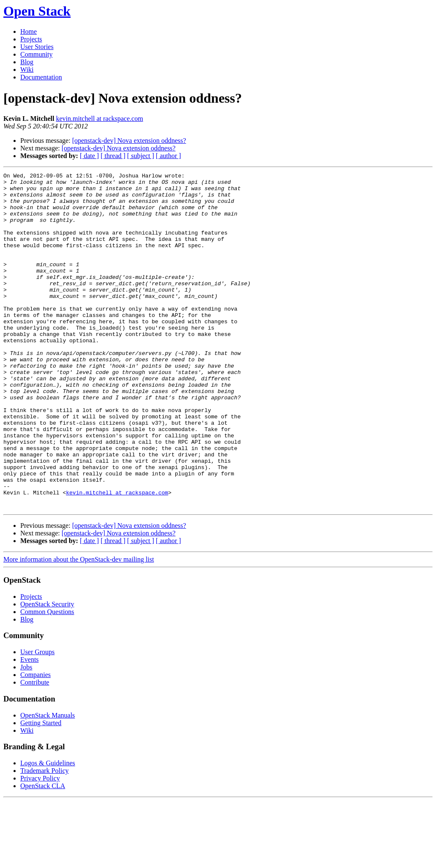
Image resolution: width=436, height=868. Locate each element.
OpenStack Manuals (48, 782)
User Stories (37, 47)
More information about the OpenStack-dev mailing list (79, 626)
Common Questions (47, 679)
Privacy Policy (40, 845)
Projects (31, 39)
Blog (27, 62)
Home (29, 31)
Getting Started (41, 790)
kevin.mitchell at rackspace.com (99, 119)
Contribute (35, 749)
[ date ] (89, 156)
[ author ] (169, 156)
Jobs (26, 734)
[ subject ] (141, 156)
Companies (35, 742)
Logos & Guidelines (48, 830)
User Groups (37, 719)
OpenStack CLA (43, 853)
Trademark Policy (45, 838)
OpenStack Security (47, 671)
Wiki (27, 70)
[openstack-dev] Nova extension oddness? (129, 141)
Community (36, 54)
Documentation (41, 77)
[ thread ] (113, 156)
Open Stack (37, 11)
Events (30, 727)
